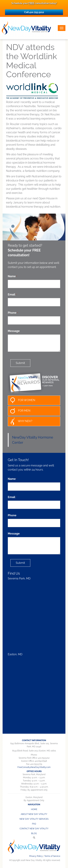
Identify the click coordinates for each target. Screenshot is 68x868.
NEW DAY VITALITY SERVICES (34, 819)
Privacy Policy (36, 856)
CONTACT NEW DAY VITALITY (34, 829)
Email (12, 295)
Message (14, 331)
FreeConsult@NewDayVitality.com (34, 767)
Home (34, 809)
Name (12, 276)
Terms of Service (52, 856)
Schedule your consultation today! (34, 3)
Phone (13, 313)
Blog (34, 833)
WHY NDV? (20, 421)
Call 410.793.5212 (34, 12)
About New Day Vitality (34, 814)
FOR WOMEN (22, 400)
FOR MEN (19, 411)
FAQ (34, 824)
